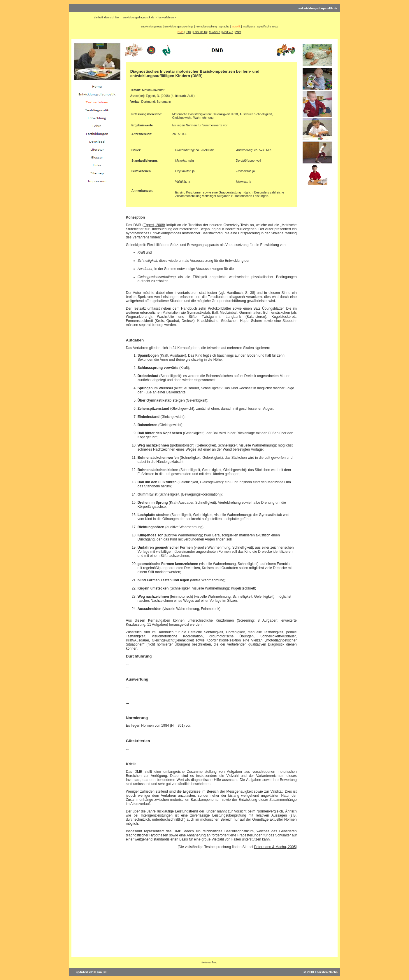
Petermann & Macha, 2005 (275, 847)
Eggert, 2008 (154, 225)
